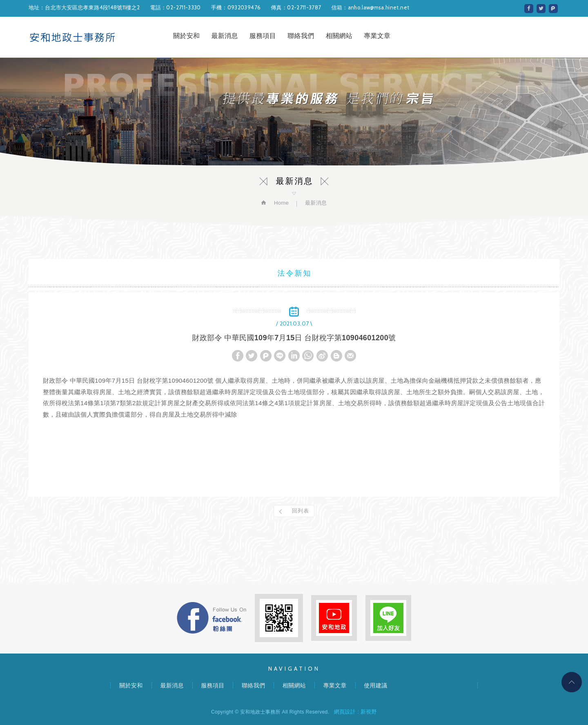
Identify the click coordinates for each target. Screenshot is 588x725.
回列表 (301, 511)
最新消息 (224, 36)
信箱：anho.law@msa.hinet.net (370, 7)
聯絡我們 (301, 36)
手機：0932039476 (236, 7)
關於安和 (186, 36)
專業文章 (377, 36)
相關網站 (339, 36)
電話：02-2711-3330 (175, 7)
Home (281, 203)
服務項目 (263, 36)
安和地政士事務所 (72, 37)
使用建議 (375, 685)
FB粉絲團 (212, 618)
